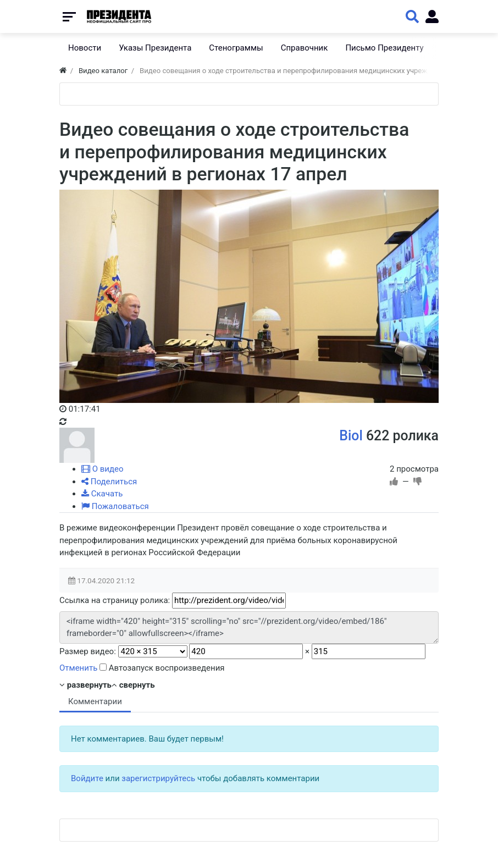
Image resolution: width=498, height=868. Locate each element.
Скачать (102, 494)
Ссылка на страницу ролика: (115, 600)
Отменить (78, 668)
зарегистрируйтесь (158, 778)
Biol (351, 436)
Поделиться (109, 482)
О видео (103, 469)
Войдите (87, 778)
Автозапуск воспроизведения (162, 668)
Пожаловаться (115, 506)
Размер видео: (88, 651)
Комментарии (95, 701)
